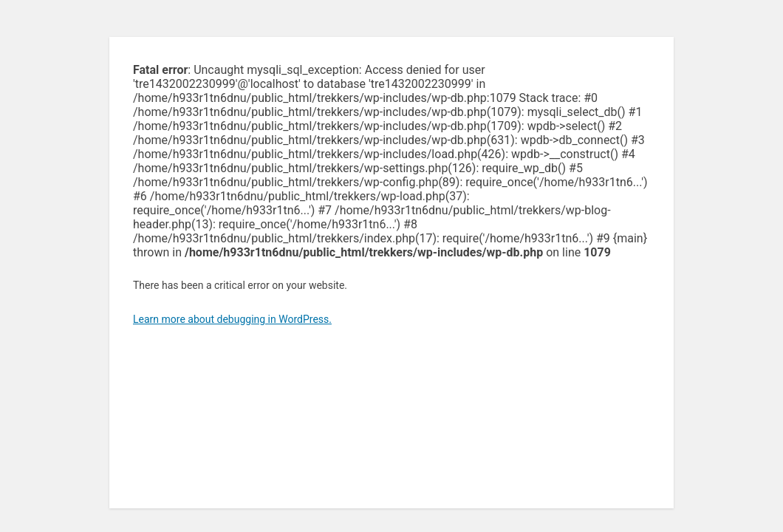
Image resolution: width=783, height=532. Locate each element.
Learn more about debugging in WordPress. (232, 319)
